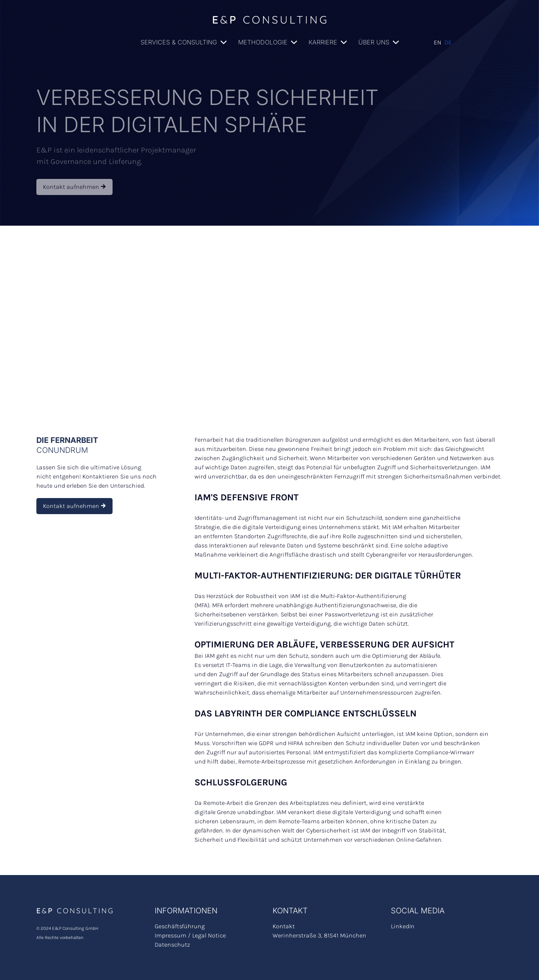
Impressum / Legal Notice (190, 935)
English (438, 43)
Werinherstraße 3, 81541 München (319, 935)
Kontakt (284, 926)
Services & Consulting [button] (179, 42)
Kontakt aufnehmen (74, 187)
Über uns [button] (374, 42)
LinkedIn (403, 926)
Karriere (323, 42)
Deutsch (448, 43)
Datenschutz (172, 945)
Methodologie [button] (263, 42)
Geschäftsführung (180, 926)
